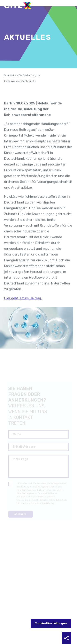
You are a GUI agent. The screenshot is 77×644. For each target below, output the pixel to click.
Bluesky (45, 610)
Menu (68, 4)
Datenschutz (54, 598)
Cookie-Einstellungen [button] (51, 623)
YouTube (36, 610)
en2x (20, 5)
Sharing (66, 638)
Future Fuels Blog (18, 610)
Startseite (10, 79)
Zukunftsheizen (9, 610)
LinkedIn (27, 610)
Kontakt (13, 598)
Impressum (31, 598)
